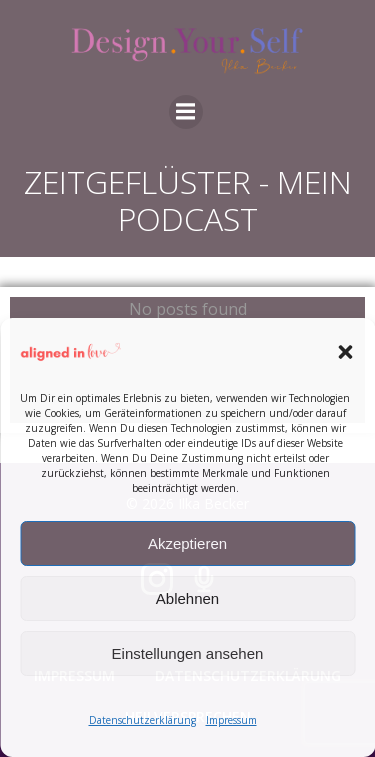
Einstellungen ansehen (188, 653)
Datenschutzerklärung (142, 720)
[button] (345, 352)
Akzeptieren (187, 543)
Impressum (231, 720)
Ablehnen (187, 598)
